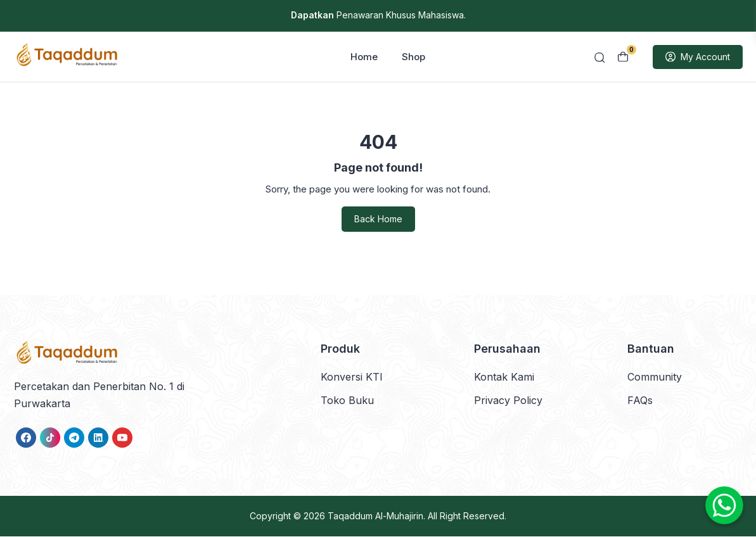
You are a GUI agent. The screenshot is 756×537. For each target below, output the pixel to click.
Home (364, 57)
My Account (698, 58)
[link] (26, 438)
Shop (413, 57)
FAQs (640, 401)
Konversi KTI (352, 377)
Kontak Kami (504, 377)
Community (655, 377)
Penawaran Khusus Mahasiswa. (378, 15)
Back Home (378, 220)
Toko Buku (347, 401)
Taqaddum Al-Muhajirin (375, 516)
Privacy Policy (508, 401)
